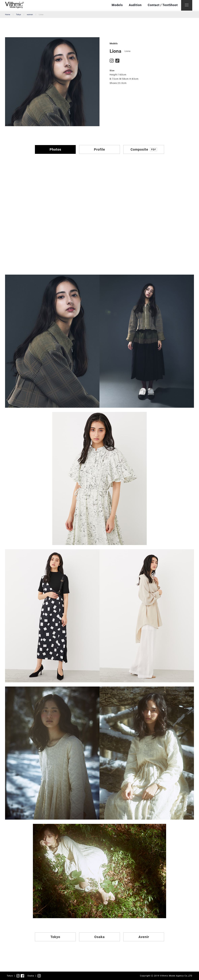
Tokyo (18, 15)
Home (8, 15)
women (30, 15)
